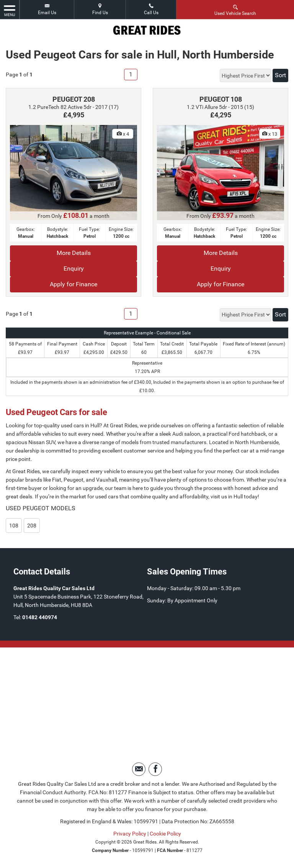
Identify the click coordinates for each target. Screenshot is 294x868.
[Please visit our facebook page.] (155, 769)
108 (14, 526)
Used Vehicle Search (235, 10)
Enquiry (74, 269)
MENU (10, 10)
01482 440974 (40, 617)
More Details (74, 253)
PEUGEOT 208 (74, 99)
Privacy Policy (130, 834)
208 (32, 526)
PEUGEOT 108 (221, 99)
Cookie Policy (165, 834)
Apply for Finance (73, 284)
